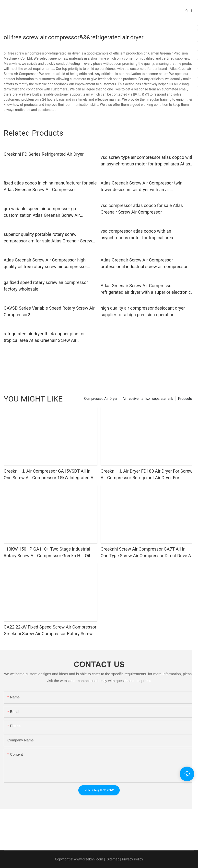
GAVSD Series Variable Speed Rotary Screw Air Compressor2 (49, 311)
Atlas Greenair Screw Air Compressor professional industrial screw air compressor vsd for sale (144, 264)
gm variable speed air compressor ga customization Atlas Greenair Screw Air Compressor (42, 212)
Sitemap (113, 859)
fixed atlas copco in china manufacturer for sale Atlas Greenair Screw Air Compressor (50, 186)
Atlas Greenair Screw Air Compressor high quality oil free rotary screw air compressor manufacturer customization (45, 264)
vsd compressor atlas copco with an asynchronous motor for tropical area (137, 234)
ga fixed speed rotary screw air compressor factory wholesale (46, 286)
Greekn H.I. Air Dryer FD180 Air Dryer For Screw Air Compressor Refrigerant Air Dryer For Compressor (146, 475)
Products (185, 399)
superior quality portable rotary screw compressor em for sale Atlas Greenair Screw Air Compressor (48, 238)
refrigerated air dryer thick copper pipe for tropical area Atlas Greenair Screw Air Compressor (44, 337)
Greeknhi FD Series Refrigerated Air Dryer (44, 154)
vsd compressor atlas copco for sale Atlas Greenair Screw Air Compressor (142, 209)
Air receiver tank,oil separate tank (148, 399)
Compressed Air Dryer (101, 399)
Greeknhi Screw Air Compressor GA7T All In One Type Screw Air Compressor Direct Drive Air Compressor (147, 553)
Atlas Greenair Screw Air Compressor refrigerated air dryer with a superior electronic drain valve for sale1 (146, 289)
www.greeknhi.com (88, 859)
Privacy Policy (132, 859)
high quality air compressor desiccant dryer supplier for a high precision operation (143, 311)
